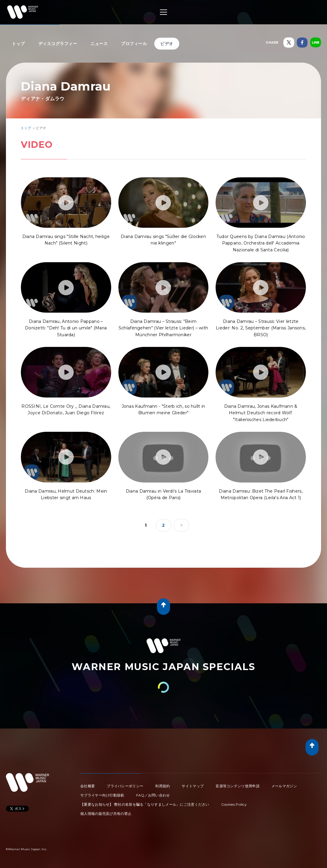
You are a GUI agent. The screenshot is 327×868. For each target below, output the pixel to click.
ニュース (99, 44)
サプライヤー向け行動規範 (102, 795)
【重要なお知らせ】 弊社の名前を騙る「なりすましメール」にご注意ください (145, 804)
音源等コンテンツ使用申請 (238, 786)
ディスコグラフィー (58, 44)
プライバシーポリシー (125, 786)
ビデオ (167, 44)
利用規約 (162, 786)
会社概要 (88, 786)
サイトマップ (193, 786)
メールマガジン (284, 786)
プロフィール (134, 44)
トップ (18, 44)
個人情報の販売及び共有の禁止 (106, 814)
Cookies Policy (234, 804)
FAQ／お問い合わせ (153, 795)
